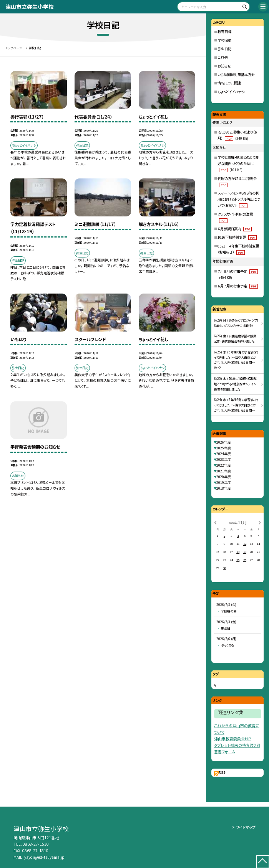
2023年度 (224, 460)
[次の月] (260, 522)
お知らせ (224, 66)
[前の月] (215, 522)
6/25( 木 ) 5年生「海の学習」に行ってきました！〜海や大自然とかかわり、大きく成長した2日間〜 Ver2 (236, 360)
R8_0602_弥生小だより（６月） (237, 135)
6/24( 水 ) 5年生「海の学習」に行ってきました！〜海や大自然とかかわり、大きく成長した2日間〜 (236, 405)
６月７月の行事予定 (237, 286)
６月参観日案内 (234, 229)
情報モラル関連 (229, 83)
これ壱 (223, 57)
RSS (222, 772)
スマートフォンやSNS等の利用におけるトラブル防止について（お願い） (239, 199)
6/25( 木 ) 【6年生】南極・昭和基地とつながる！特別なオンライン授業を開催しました (235, 384)
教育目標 (224, 31)
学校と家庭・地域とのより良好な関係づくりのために (238, 163)
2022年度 (224, 465)
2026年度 (224, 442)
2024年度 (224, 454)
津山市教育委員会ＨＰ (233, 738)
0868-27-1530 (36, 844)
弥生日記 (224, 49)
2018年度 (224, 488)
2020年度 (224, 477)
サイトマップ (246, 827)
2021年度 (224, 471)
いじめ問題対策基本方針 (236, 74)
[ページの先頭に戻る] (263, 862)
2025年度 (224, 448)
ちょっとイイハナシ (231, 92)
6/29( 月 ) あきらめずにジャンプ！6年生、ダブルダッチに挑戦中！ (236, 323)
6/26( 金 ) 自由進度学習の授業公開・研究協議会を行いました (235, 338)
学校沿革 (224, 40)
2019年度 (224, 483)
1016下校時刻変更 (237, 237)
